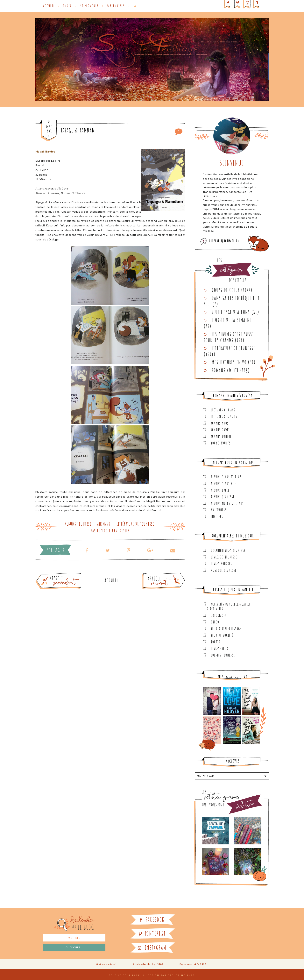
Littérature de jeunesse (135, 524)
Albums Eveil (220, 490)
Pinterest (152, 934)
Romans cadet (220, 430)
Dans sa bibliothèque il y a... (232, 301)
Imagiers (217, 517)
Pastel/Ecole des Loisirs (110, 531)
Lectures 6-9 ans (223, 410)
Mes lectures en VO (229, 362)
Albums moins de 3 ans (227, 503)
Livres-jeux (219, 648)
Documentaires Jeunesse (228, 550)
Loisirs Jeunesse (223, 655)
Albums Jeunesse (78, 524)
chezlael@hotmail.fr (224, 241)
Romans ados (220, 423)
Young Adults (221, 443)
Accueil (49, 6)
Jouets (216, 642)
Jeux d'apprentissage (226, 629)
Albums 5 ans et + (224, 483)
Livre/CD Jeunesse (224, 557)
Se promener (89, 6)
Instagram (152, 948)
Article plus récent (154, 574)
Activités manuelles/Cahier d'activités (229, 606)
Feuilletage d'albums (231, 312)
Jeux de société (222, 635)
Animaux (104, 524)
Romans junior (221, 436)
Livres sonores (221, 564)
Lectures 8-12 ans (224, 417)
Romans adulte (225, 370)
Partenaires (116, 6)
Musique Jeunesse (224, 570)
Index (67, 6)
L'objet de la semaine (232, 320)
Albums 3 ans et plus (226, 477)
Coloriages (219, 615)
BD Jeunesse (219, 510)
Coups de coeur (226, 290)
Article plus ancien (69, 574)
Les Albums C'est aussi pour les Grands (229, 337)
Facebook (152, 920)
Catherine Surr (181, 975)
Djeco (215, 622)
